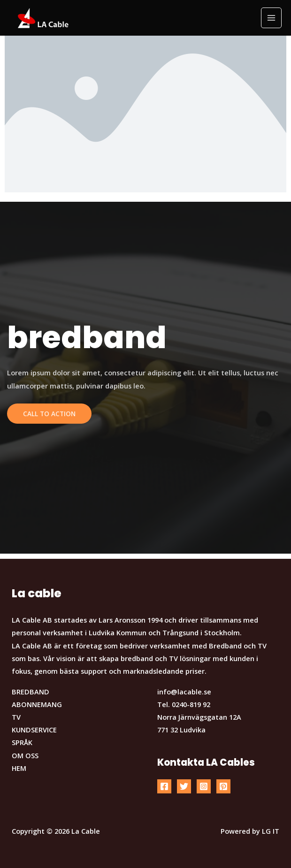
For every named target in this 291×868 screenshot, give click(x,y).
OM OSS (25, 755)
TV (16, 717)
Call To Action (49, 414)
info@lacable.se (184, 692)
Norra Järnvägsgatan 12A (199, 717)
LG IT (271, 831)
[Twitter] (184, 786)
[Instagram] (204, 786)
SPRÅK (22, 742)
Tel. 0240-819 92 (184, 704)
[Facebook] (164, 786)
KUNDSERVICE (34, 730)
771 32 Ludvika (181, 730)
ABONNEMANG (37, 704)
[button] (271, 13)
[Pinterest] (223, 786)
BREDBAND (31, 692)
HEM (19, 768)
